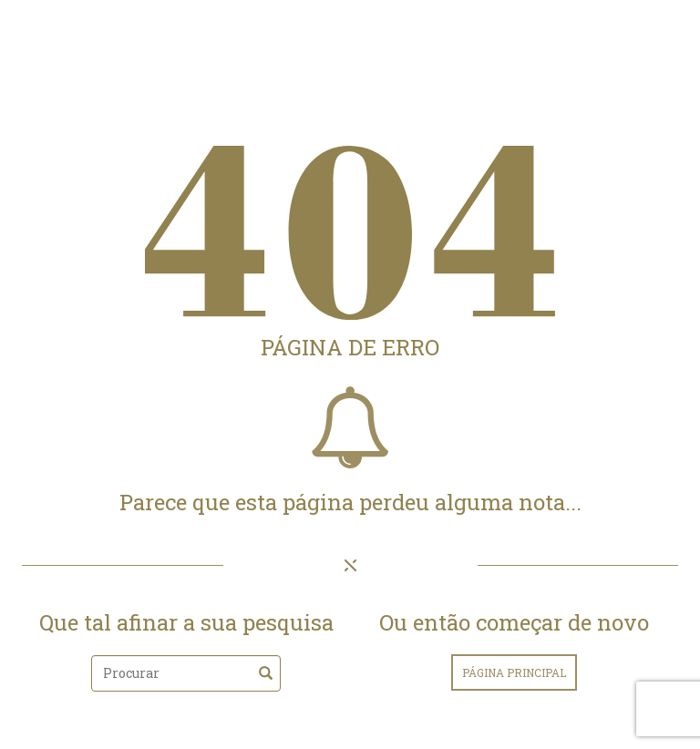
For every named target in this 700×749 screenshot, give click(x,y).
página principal (514, 672)
